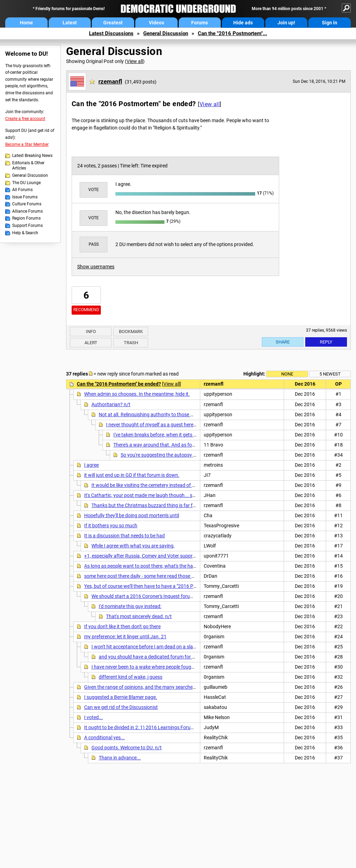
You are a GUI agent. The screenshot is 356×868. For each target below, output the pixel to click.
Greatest (113, 23)
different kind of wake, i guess (131, 677)
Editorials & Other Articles (28, 166)
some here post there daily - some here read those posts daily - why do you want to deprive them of (189, 576)
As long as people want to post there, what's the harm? (143, 566)
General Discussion (166, 33)
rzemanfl (110, 81)
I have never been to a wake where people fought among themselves (164, 667)
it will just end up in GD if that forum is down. (132, 475)
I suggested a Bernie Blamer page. (121, 697)
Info (91, 332)
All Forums (22, 190)
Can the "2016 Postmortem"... (232, 33)
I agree (91, 465)
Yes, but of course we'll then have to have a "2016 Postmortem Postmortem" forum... (175, 586)
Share (283, 342)
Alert (91, 343)
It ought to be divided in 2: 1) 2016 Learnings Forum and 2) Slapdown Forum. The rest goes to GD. (189, 727)
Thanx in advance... (120, 758)
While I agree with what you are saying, (133, 546)
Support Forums (27, 226)
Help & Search (25, 233)
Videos (156, 23)
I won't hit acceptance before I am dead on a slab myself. (152, 647)
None (287, 374)
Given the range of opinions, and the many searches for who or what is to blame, (170, 687)
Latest (70, 23)
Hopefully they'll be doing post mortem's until (132, 515)
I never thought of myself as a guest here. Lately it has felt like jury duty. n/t (186, 425)
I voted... (94, 717)
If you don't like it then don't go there (122, 626)
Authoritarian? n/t (111, 404)
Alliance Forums (27, 211)
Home (26, 23)
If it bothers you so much (111, 526)
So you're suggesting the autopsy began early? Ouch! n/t (181, 455)
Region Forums (26, 218)
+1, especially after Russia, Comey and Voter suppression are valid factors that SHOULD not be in (188, 556)
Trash (131, 343)
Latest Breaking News (32, 156)
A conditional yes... (104, 737)
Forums (200, 23)
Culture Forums (27, 204)
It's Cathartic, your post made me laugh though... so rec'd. (146, 495)
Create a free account (25, 119)
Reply (326, 342)
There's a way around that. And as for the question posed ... (177, 445)
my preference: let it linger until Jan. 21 (125, 637)
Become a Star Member (27, 144)
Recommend (86, 310)
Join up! (286, 23)
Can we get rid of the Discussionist (121, 707)
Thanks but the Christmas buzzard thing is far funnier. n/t (153, 505)
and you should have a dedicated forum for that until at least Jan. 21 (172, 657)
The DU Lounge (26, 183)
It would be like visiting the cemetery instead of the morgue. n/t (159, 485)
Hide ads (243, 23)
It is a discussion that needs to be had (124, 536)
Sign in (330, 23)
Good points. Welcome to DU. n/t (127, 748)
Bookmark (131, 332)
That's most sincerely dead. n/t (139, 616)
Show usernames (96, 267)
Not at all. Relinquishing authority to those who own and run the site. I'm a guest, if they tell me (200, 415)
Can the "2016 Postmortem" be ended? (119, 384)
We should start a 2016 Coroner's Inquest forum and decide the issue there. (172, 596)
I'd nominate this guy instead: (130, 606)
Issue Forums (25, 197)
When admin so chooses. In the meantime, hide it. (137, 394)
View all (135, 61)
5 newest (330, 374)
